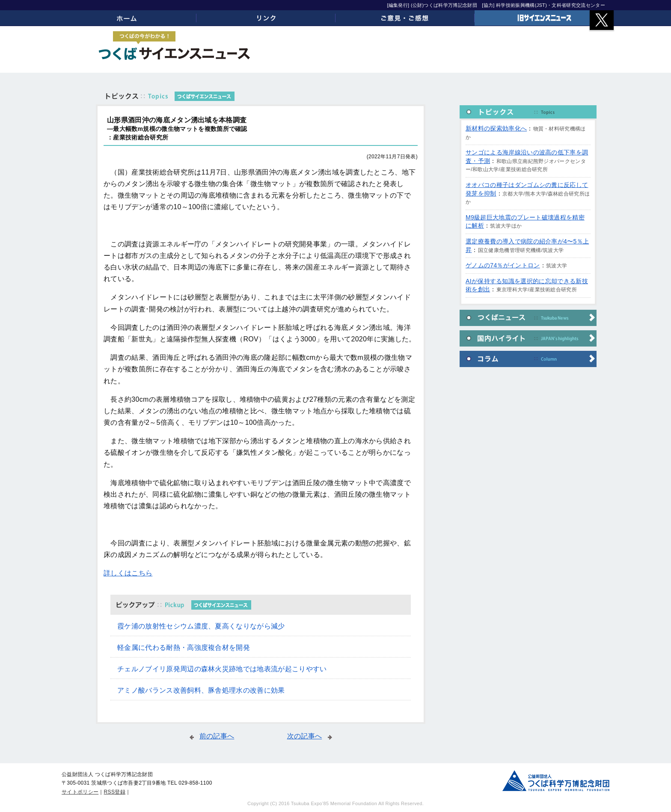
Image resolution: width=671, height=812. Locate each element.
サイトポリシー (80, 792)
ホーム (127, 18)
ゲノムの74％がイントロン (503, 265)
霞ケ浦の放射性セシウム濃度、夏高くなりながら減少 (201, 626)
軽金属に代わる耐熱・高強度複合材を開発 (184, 648)
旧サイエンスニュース (544, 18)
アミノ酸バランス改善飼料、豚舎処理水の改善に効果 (201, 690)
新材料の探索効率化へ (496, 128)
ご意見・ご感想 (405, 18)
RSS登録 (115, 792)
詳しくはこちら (128, 573)
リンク (266, 18)
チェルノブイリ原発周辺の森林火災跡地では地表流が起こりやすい (222, 669)
